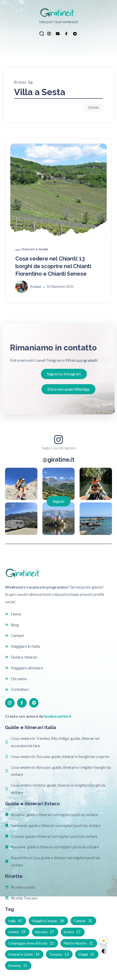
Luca (38, 286)
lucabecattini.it (58, 716)
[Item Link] (59, 192)
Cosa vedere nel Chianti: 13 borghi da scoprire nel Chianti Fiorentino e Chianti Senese (53, 266)
